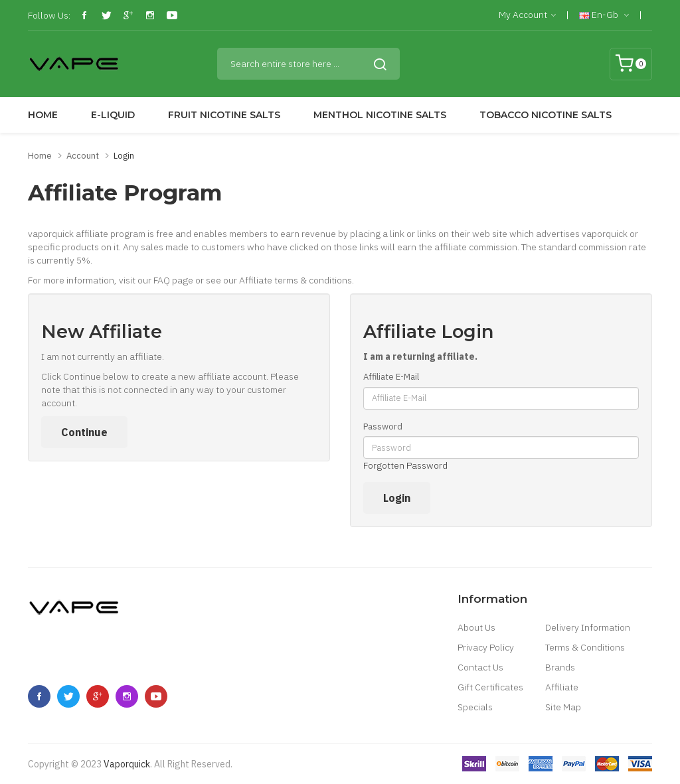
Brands (560, 667)
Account (83, 156)
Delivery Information (588, 627)
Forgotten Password (405, 465)
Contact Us (480, 667)
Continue (84, 432)
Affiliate (562, 687)
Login (124, 156)
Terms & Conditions (585, 647)
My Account (527, 15)
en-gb (604, 15)
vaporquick (127, 764)
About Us (476, 627)
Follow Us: (49, 15)
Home (40, 156)
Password (383, 427)
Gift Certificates (490, 687)
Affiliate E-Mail (391, 377)
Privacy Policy (486, 647)
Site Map (563, 707)
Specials (475, 707)
